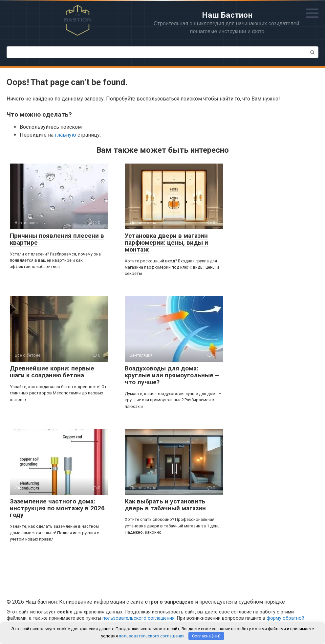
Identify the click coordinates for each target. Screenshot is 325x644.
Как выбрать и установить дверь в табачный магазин (165, 505)
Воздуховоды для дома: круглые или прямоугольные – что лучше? (172, 375)
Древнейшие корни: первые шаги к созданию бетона (52, 372)
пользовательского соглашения (139, 618)
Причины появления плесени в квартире (57, 239)
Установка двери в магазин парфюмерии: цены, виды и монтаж (166, 243)
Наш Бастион (227, 15)
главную (65, 135)
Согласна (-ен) (206, 636)
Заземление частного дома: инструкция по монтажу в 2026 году (57, 508)
